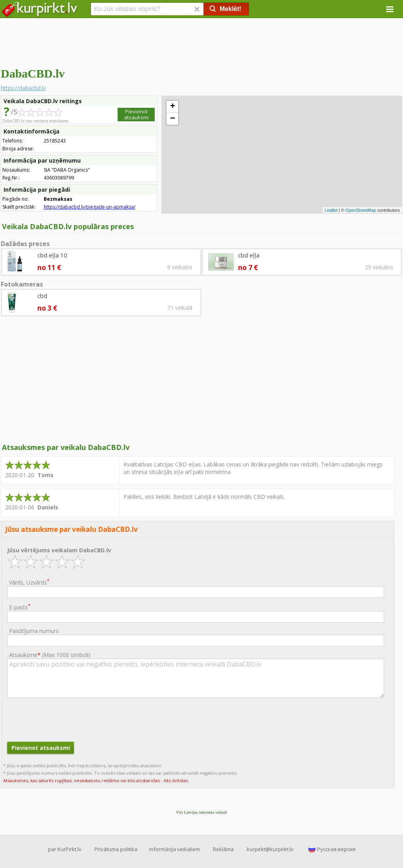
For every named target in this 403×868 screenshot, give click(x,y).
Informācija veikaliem (175, 849)
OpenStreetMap (361, 210)
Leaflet (331, 210)
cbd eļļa (249, 255)
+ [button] (173, 107)
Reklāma (223, 849)
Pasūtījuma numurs (34, 631)
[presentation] (67, 719)
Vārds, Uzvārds (29, 582)
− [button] (173, 119)
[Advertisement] (201, 41)
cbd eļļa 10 (52, 255)
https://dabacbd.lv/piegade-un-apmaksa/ (90, 207)
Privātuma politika (116, 849)
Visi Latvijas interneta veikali (201, 812)
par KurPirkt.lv (65, 849)
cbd (42, 296)
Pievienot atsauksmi (136, 114)
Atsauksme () (50, 655)
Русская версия (336, 849)
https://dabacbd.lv (23, 88)
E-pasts (20, 607)
